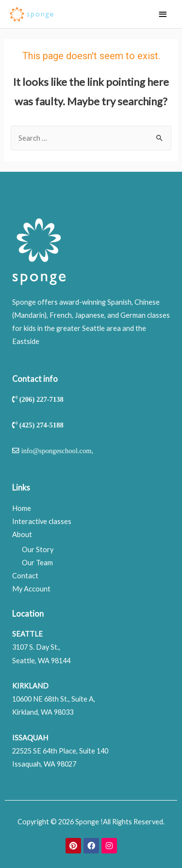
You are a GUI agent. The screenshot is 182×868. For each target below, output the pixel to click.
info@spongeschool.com (57, 450)
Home (22, 508)
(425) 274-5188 (41, 425)
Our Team (37, 563)
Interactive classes (42, 521)
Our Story (38, 549)
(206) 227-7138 (41, 399)
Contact (25, 576)
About (22, 534)
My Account (31, 589)
